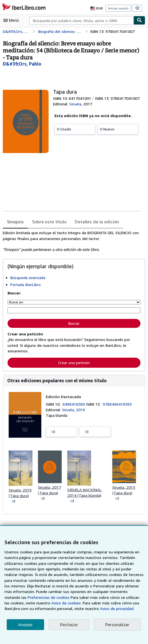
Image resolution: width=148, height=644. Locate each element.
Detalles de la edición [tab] (94, 222)
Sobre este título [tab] (48, 222)
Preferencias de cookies (25, 597)
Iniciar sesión (119, 8)
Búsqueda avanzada (28, 278)
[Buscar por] (74, 302)
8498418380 (75, 404)
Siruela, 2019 (74, 409)
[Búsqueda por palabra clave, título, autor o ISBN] (74, 310)
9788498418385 (118, 404)
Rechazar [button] (69, 625)
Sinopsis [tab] (15, 222)
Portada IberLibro (25, 285)
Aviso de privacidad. (89, 609)
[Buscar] (139, 20)
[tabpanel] (72, 241)
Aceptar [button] (25, 625)
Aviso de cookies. (44, 603)
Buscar (74, 323)
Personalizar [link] (117, 625)
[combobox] (81, 20)
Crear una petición (74, 362)
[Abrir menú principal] (12, 20)
